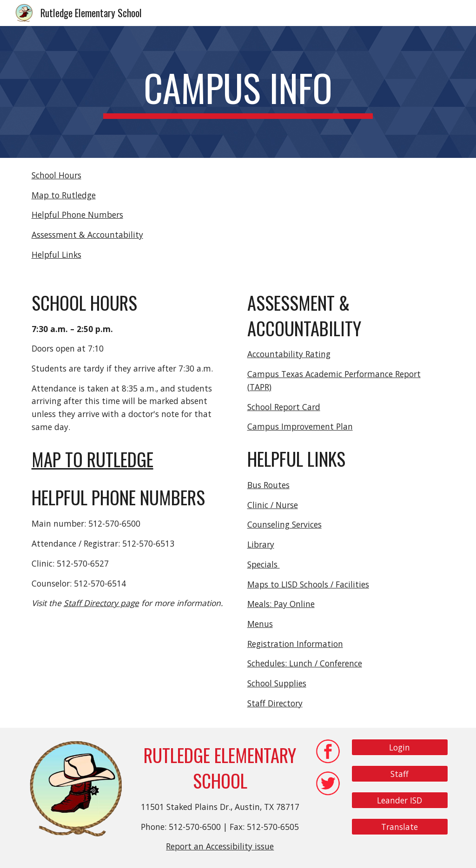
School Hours (56, 175)
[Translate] (400, 826)
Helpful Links (56, 255)
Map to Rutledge (64, 195)
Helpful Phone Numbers (77, 215)
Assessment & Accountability (87, 235)
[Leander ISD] (400, 800)
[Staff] (400, 774)
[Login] (400, 747)
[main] (238, 92)
